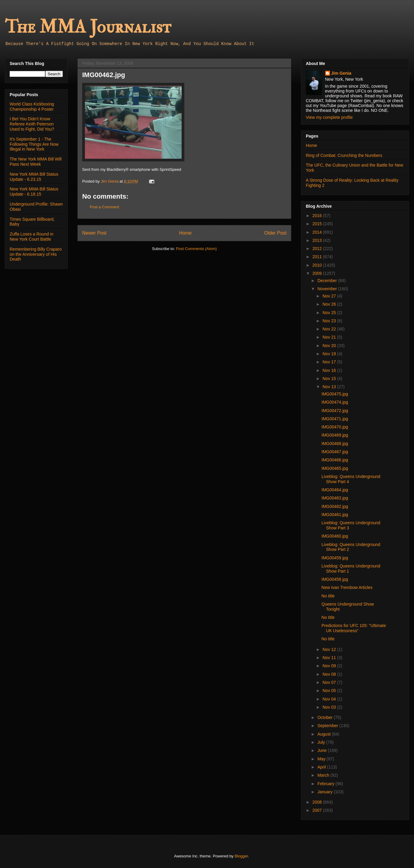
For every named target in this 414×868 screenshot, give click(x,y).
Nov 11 (330, 658)
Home (186, 233)
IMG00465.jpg (335, 468)
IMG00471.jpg (335, 419)
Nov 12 (330, 649)
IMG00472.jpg (335, 411)
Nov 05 (330, 691)
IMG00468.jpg (335, 444)
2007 (318, 810)
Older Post (275, 233)
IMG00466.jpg (335, 460)
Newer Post (94, 233)
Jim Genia (341, 73)
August (324, 734)
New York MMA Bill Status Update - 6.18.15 (34, 192)
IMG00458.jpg (335, 579)
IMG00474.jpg (335, 402)
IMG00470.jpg (335, 427)
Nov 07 (330, 682)
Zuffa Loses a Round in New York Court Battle (32, 237)
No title (328, 596)
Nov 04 (330, 699)
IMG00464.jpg (335, 490)
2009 (318, 273)
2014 (318, 232)
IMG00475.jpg (335, 394)
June (322, 750)
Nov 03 (330, 707)
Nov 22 (330, 329)
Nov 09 (330, 666)
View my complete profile (329, 117)
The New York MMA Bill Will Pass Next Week (36, 162)
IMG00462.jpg (335, 506)
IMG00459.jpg (335, 558)
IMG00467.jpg (335, 452)
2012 (318, 249)
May (322, 759)
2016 (318, 216)
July (322, 742)
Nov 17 (330, 362)
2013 (318, 240)
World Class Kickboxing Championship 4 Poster (32, 107)
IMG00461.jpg (335, 515)
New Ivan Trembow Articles (347, 587)
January (325, 792)
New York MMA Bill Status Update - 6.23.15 (34, 177)
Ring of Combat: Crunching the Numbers (344, 155)
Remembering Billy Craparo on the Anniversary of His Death (36, 254)
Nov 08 (330, 674)
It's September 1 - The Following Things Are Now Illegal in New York (34, 144)
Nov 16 (330, 370)
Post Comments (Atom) (196, 249)
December (328, 281)
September (328, 726)
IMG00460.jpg (335, 536)
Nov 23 (330, 321)
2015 (318, 224)
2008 (318, 802)
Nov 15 (330, 379)
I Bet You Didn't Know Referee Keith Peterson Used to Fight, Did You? (32, 124)
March (324, 775)
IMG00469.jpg (335, 435)
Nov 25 (330, 313)
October (325, 717)
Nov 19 (330, 354)
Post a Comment (104, 207)
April (322, 767)
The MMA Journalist (88, 27)
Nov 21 (330, 337)
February (326, 784)
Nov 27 (330, 296)
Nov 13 (330, 387)
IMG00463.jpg (335, 498)
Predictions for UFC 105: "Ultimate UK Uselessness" (354, 628)
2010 (318, 265)
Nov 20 (330, 346)
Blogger (241, 856)
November (328, 289)
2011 (318, 257)
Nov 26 (330, 304)
